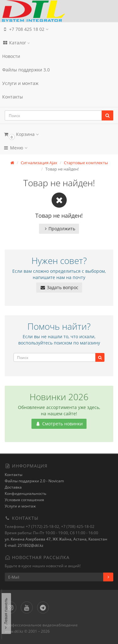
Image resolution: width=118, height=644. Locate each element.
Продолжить (59, 229)
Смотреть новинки (59, 424)
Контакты (13, 97)
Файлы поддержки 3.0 (26, 70)
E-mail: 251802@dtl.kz (24, 545)
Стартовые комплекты (86, 163)
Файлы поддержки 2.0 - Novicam (34, 481)
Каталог (16, 43)
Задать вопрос (59, 287)
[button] (59, 134)
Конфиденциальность (25, 493)
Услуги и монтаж (20, 83)
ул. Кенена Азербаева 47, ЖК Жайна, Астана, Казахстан (56, 539)
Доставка (13, 487)
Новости (11, 56)
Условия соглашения (24, 500)
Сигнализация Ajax (39, 163)
